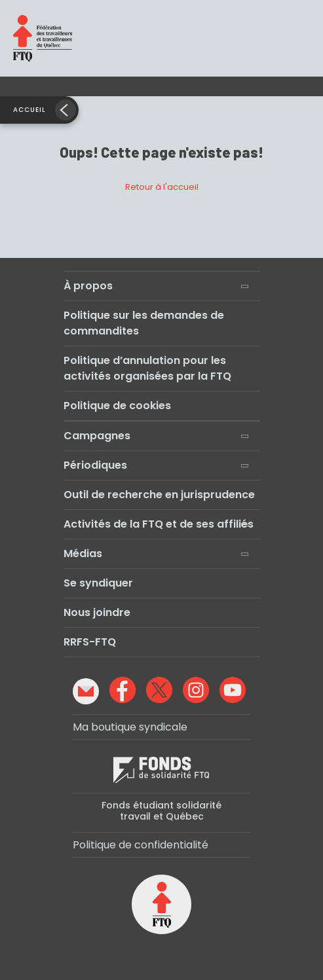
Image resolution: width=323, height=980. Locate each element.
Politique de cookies (117, 406)
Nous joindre (97, 612)
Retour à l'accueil (162, 187)
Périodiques (95, 465)
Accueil (29, 110)
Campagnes (97, 436)
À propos (88, 286)
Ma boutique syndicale (130, 727)
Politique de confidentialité (141, 845)
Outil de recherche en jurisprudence (159, 495)
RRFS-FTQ (90, 642)
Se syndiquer (98, 583)
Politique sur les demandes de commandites (144, 323)
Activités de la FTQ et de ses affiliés (159, 524)
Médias (83, 554)
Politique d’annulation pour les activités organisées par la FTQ (147, 368)
